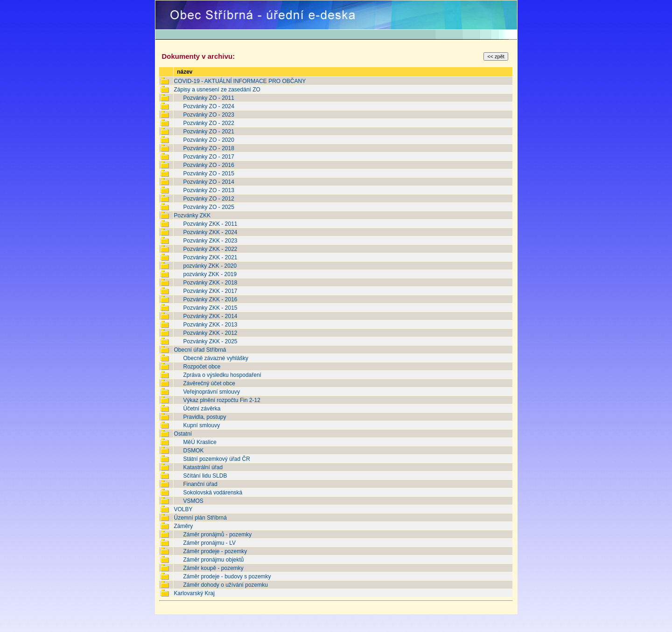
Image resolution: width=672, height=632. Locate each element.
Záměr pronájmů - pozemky (217, 535)
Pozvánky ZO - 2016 (208, 165)
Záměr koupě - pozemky (213, 568)
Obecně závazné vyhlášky (215, 358)
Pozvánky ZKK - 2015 (210, 308)
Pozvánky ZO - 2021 (208, 132)
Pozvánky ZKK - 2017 (210, 291)
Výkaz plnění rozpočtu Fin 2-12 (221, 400)
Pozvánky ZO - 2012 (208, 199)
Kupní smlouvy (201, 425)
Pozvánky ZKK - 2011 (210, 224)
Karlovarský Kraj (194, 593)
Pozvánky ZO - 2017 (208, 157)
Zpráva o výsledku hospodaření (222, 375)
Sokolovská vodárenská (213, 493)
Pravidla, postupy (204, 417)
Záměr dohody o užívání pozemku (225, 585)
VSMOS (193, 501)
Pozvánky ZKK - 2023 (210, 241)
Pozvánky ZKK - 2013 (210, 325)
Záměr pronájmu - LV (209, 543)
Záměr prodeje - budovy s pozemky (227, 576)
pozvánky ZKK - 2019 (210, 274)
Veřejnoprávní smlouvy (211, 392)
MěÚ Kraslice (199, 442)
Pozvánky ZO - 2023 (208, 115)
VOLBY (183, 509)
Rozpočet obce (202, 367)
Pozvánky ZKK (192, 215)
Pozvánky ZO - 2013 (208, 190)
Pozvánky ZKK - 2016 (210, 299)
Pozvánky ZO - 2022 (208, 123)
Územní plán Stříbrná (200, 518)
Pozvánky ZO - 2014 (208, 182)
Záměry (183, 526)
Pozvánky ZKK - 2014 (210, 316)
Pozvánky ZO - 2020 (208, 140)
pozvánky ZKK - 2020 (210, 266)
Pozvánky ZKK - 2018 (210, 283)
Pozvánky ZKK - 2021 (210, 257)
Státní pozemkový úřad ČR (216, 459)
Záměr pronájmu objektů (213, 560)
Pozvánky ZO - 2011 (208, 98)
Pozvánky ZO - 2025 (208, 207)
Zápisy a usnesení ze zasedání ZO (217, 90)
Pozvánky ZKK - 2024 (210, 232)
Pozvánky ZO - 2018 (208, 148)
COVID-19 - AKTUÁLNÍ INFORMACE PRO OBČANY (240, 81)
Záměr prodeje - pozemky (215, 551)
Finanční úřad (200, 484)
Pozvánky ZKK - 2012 (210, 333)
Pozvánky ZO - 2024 (208, 106)
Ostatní (183, 434)
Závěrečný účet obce (209, 383)
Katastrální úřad (203, 467)
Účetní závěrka (202, 409)
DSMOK (193, 451)
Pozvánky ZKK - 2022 (210, 249)
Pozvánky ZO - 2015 (208, 174)
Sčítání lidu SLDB (205, 476)
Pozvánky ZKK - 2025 (210, 341)
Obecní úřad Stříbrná (200, 350)
